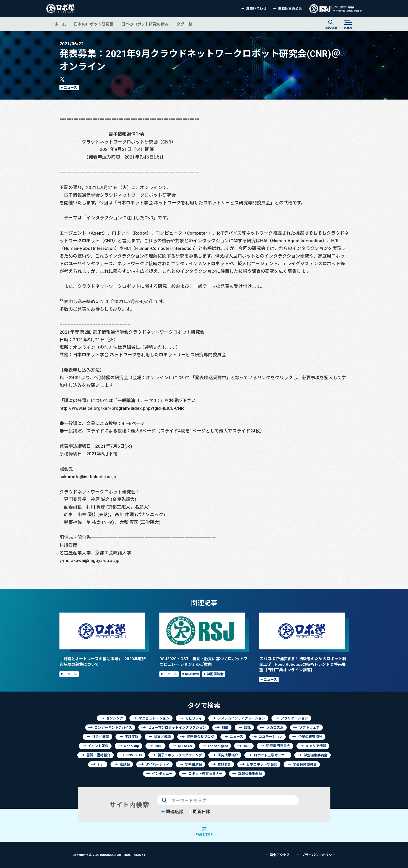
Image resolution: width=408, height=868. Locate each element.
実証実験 (132, 737)
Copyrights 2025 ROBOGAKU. (109, 855)
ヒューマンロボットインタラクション (177, 728)
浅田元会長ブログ (200, 737)
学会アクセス (280, 855)
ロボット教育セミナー (205, 774)
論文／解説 (162, 737)
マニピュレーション (154, 718)
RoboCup (132, 746)
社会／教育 (101, 737)
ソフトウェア (309, 728)
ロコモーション (271, 737)
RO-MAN (185, 746)
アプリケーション (294, 718)
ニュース (70, 88)
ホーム (60, 24)
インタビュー (162, 774)
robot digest (218, 746)
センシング (115, 718)
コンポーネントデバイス (113, 728)
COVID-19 (134, 755)
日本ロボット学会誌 (262, 764)
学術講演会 (215, 674)
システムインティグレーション (241, 718)
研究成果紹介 (228, 755)
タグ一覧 (184, 24)
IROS (158, 746)
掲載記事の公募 (290, 9)
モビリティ (194, 718)
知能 (247, 728)
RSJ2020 (192, 674)
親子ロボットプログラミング (180, 755)
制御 (225, 728)
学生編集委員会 (316, 755)
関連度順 (172, 812)
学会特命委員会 (305, 764)
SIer (101, 764)
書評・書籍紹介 (99, 755)
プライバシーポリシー (319, 855)
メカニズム (275, 728)
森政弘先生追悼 (250, 774)
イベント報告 (98, 746)
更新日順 (199, 812)
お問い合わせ (256, 9)
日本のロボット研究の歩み (145, 24)
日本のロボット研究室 (94, 24)
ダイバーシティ (158, 764)
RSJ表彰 (224, 764)
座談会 (125, 764)
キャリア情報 (316, 746)
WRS (247, 746)
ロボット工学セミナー (271, 755)
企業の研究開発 (310, 737)
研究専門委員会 (278, 746)
